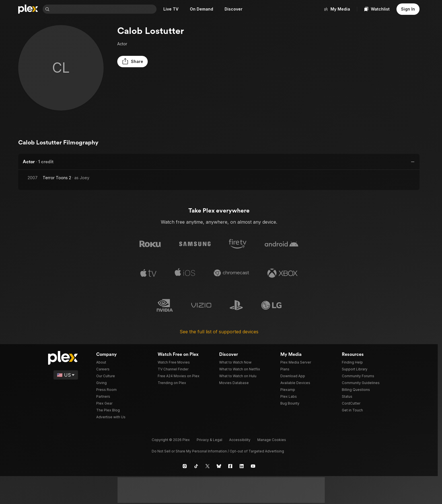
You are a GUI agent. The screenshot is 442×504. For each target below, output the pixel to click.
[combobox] (104, 9)
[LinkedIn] (242, 466)
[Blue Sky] (219, 466)
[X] (207, 466)
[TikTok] (196, 466)
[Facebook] (230, 466)
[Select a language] (66, 375)
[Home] (28, 9)
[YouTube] (253, 466)
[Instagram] (185, 466)
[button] (131, 62)
